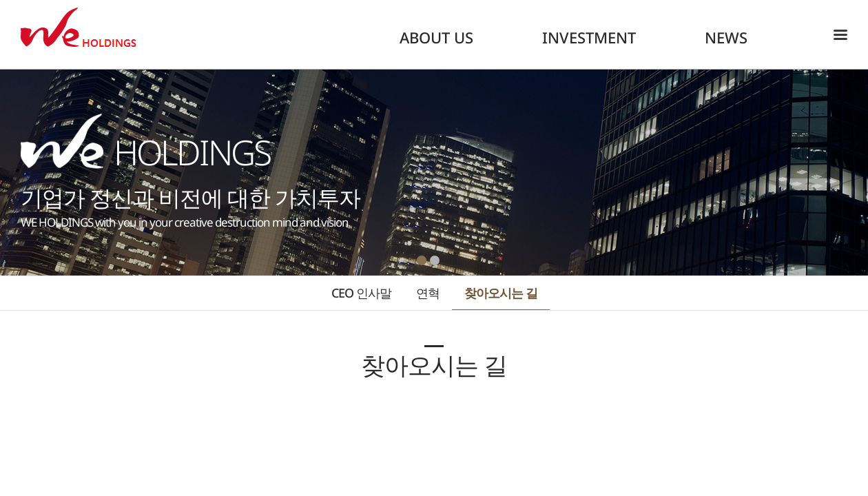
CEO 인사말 (361, 293)
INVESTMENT (589, 37)
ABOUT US (436, 37)
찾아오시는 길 (501, 293)
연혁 (428, 293)
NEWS (726, 37)
